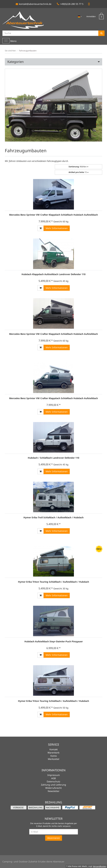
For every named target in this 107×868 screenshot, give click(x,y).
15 (79, 172)
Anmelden (91, 16)
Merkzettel (54, 759)
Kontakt (54, 749)
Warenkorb (53, 753)
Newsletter (54, 791)
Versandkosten (100, 866)
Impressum (54, 775)
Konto (54, 756)
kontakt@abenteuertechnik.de (34, 4)
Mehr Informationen (57, 228)
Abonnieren (54, 838)
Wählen (78, 167)
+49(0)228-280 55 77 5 (70, 4)
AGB (53, 778)
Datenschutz (53, 781)
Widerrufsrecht (53, 788)
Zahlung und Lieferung (53, 785)
